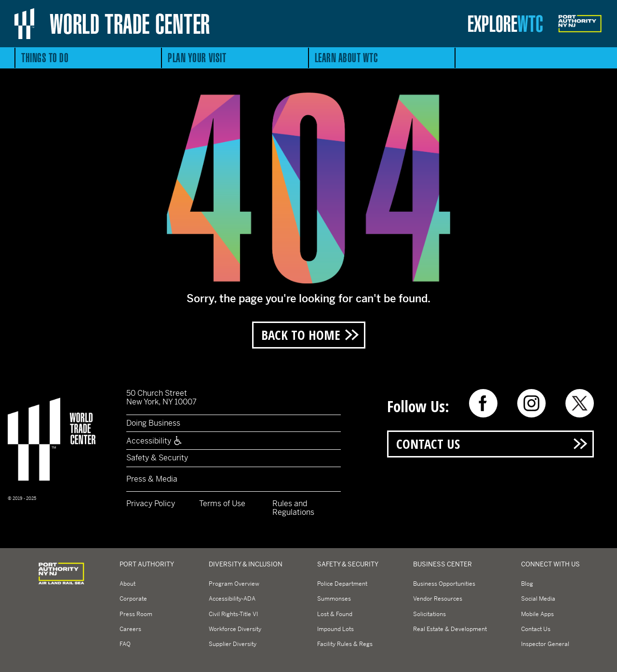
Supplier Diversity (233, 644)
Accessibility (154, 441)
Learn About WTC (347, 58)
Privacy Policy (151, 504)
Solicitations (429, 614)
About (127, 584)
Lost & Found (335, 614)
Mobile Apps (537, 614)
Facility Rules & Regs (345, 644)
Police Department (342, 584)
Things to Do (45, 58)
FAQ (125, 644)
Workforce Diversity (235, 629)
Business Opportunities (444, 584)
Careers (130, 629)
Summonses (334, 599)
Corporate (133, 599)
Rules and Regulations (293, 508)
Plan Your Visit (197, 58)
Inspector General (545, 644)
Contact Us (428, 444)
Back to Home (301, 335)
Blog (527, 584)
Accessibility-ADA (232, 599)
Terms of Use (222, 504)
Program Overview (234, 584)
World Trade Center (130, 24)
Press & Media (152, 479)
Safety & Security (157, 458)
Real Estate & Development (450, 629)
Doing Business (153, 423)
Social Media (538, 599)
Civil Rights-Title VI (233, 614)
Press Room (136, 614)
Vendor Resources (438, 599)
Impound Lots (335, 629)
